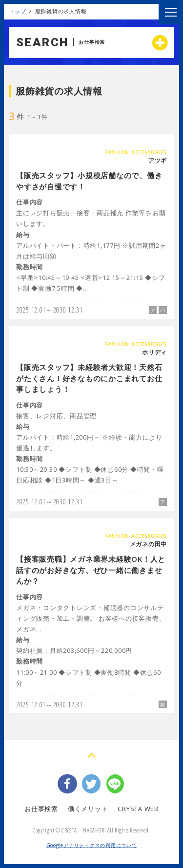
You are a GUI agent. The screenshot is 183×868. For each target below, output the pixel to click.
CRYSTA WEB (138, 809)
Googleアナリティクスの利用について (92, 845)
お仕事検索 (41, 809)
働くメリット (88, 809)
